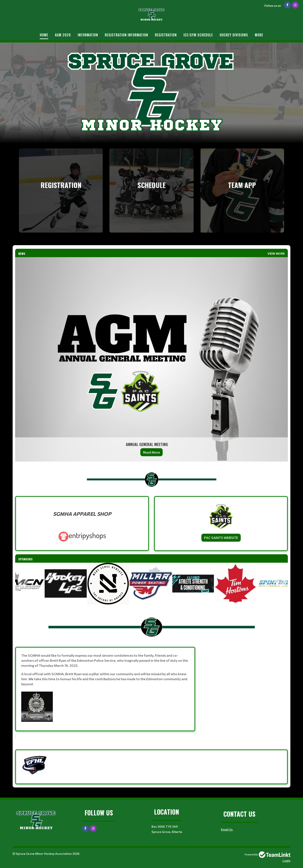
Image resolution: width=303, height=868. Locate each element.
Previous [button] (23, 581)
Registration (166, 35)
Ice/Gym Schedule (198, 35)
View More (276, 253)
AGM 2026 (63, 35)
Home (44, 35)
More (259, 35)
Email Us (227, 829)
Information (88, 35)
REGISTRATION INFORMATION (126, 35)
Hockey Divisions (234, 35)
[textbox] (151, 477)
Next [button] (280, 581)
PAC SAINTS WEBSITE (221, 538)
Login (286, 861)
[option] (66, 584)
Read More (151, 452)
